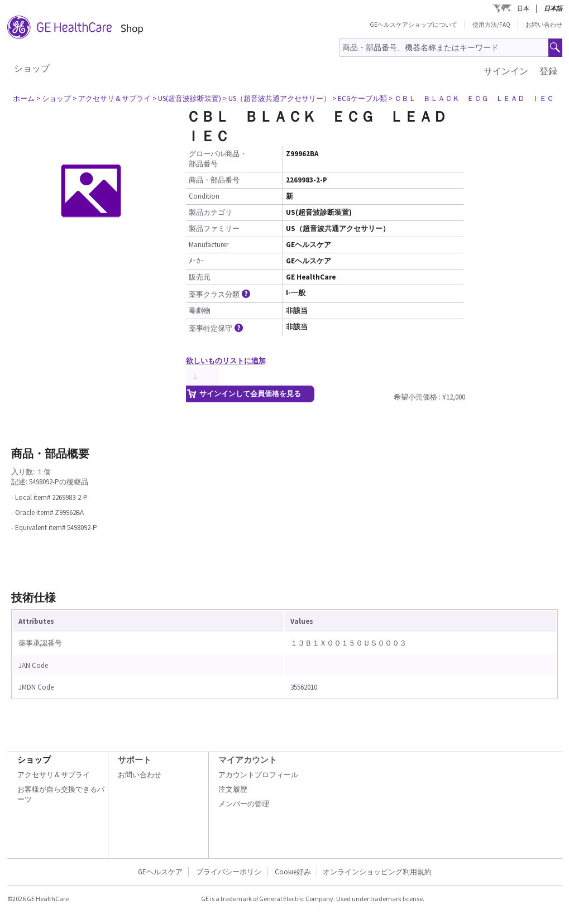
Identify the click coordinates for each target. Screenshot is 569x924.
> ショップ (54, 98)
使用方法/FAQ (491, 25)
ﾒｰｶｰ (197, 261)
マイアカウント (248, 760)
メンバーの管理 (244, 804)
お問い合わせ (544, 25)
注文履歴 (233, 789)
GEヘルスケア (160, 872)
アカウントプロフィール (258, 775)
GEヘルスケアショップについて (413, 25)
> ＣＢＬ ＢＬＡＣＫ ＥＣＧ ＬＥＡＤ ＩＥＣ (471, 98)
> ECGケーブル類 (360, 98)
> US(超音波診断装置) (187, 98)
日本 (523, 8)
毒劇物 (200, 311)
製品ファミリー (214, 228)
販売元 (200, 277)
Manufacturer (209, 245)
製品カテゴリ (211, 212)
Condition (204, 196)
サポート (135, 760)
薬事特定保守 (217, 328)
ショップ (32, 68)
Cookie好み (293, 872)
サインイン (506, 71)
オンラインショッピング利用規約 (377, 872)
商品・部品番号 (214, 180)
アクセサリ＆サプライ (54, 775)
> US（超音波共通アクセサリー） (277, 98)
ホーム (24, 98)
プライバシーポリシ (229, 872)
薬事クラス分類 (220, 294)
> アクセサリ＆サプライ (112, 98)
